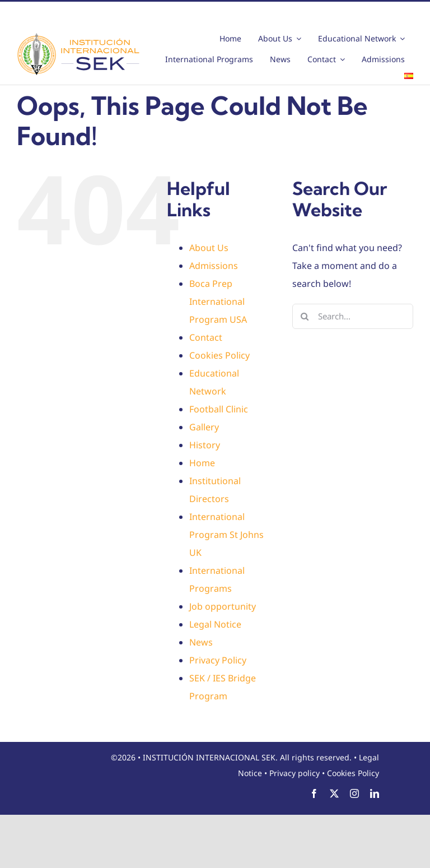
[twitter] (334, 793)
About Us (209, 248)
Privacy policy (295, 773)
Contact (206, 337)
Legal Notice (215, 624)
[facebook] (314, 793)
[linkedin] (375, 793)
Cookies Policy (219, 355)
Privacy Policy (218, 660)
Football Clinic (219, 409)
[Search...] (353, 316)
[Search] (305, 316)
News (201, 642)
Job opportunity (223, 606)
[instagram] (354, 793)
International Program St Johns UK (226, 535)
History (205, 445)
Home (202, 463)
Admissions (214, 266)
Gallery (204, 427)
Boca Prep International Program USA (218, 301)
